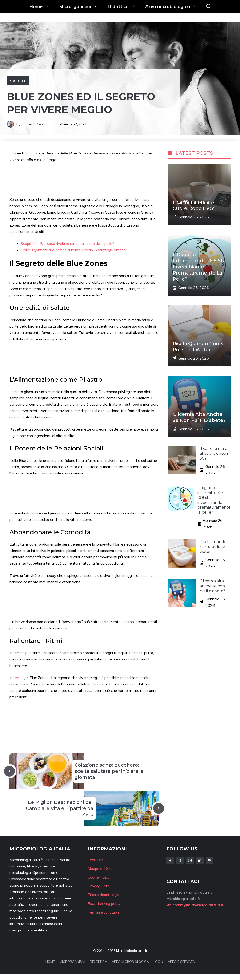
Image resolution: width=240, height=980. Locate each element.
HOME (50, 962)
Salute (18, 81)
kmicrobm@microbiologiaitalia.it (195, 905)
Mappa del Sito (100, 869)
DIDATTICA (98, 962)
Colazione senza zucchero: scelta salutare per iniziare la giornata (109, 771)
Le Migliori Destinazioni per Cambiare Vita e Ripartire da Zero (60, 808)
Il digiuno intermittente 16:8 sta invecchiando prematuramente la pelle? (199, 267)
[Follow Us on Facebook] (170, 860)
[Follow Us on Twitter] (180, 860)
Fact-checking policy (104, 904)
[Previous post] (9, 771)
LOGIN (158, 962)
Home (42, 6)
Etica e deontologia (104, 895)
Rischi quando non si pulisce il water (214, 547)
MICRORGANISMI (72, 962)
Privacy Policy (99, 886)
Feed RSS (96, 860)
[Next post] (159, 808)
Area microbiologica (173, 6)
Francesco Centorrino (37, 124)
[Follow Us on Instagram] (190, 860)
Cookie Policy (99, 877)
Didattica (124, 6)
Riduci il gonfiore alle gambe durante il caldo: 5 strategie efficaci (73, 250)
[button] (209, 6)
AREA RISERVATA (181, 962)
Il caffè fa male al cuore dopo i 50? (214, 453)
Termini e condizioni (104, 912)
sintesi (19, 678)
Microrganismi (81, 6)
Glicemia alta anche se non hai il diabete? (212, 586)
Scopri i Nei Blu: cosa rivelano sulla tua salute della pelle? (67, 243)
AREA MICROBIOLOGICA (130, 962)
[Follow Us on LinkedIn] (200, 860)
